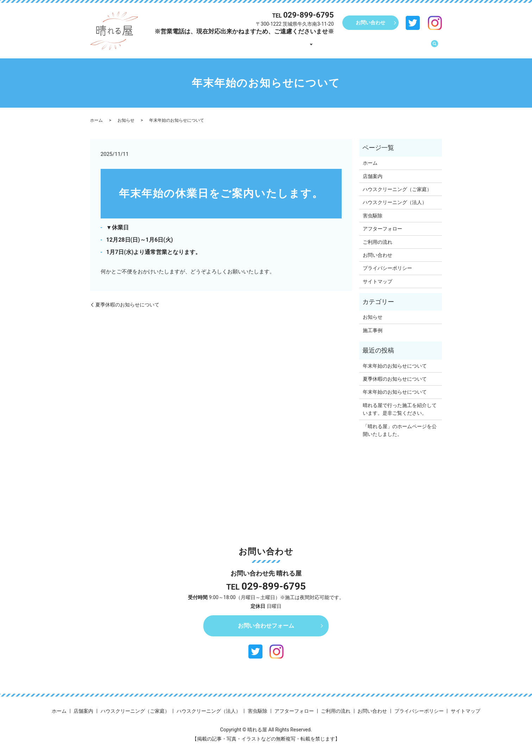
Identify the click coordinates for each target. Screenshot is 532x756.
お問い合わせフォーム (266, 626)
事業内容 (319, 47)
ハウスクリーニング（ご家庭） (397, 189)
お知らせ (126, 120)
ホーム (262, 47)
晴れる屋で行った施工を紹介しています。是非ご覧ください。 (400, 409)
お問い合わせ (370, 23)
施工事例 (373, 330)
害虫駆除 (373, 216)
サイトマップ (378, 281)
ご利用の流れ (407, 47)
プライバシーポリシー (387, 268)
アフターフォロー (363, 47)
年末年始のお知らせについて (395, 366)
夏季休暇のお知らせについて (127, 305)
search (435, 47)
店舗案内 (289, 47)
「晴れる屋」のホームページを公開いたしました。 (400, 430)
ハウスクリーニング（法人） (395, 202)
